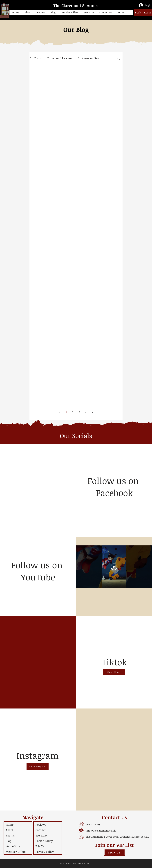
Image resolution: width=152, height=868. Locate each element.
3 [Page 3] (79, 412)
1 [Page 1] (66, 412)
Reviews (41, 825)
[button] (28, 12)
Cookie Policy (44, 841)
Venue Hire (13, 846)
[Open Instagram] (38, 767)
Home (10, 825)
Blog (8, 841)
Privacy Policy (45, 852)
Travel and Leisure (59, 58)
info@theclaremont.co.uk (101, 831)
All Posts (35, 58)
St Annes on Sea (88, 58)
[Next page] (92, 412)
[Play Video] (114, 567)
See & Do (41, 835)
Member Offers (16, 852)
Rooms (10, 835)
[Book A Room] (143, 12)
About (10, 830)
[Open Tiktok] (114, 672)
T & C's (40, 846)
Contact (41, 830)
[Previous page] (60, 412)
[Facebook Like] (114, 503)
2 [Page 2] (73, 412)
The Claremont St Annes (76, 5)
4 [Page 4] (86, 412)
